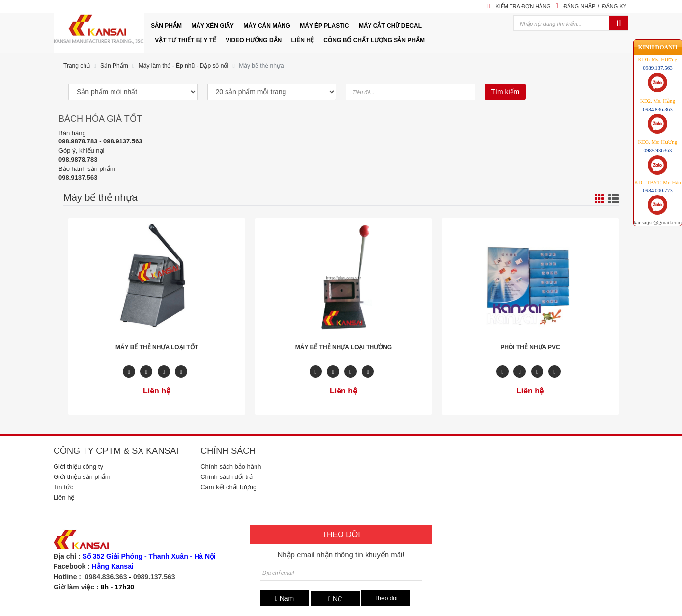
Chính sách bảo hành (231, 466)
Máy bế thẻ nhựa (261, 66)
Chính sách (228, 451)
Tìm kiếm (506, 92)
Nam (285, 598)
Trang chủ (77, 66)
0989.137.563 (154, 577)
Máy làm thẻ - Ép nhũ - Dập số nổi (184, 66)
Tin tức (63, 487)
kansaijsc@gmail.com (658, 211)
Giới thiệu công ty (78, 466)
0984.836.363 (106, 577)
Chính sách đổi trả (227, 477)
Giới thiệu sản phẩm (82, 477)
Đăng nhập (579, 6)
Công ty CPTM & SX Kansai (116, 451)
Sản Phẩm (114, 66)
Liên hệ (64, 497)
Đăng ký (614, 6)
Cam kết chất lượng (228, 487)
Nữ (335, 599)
